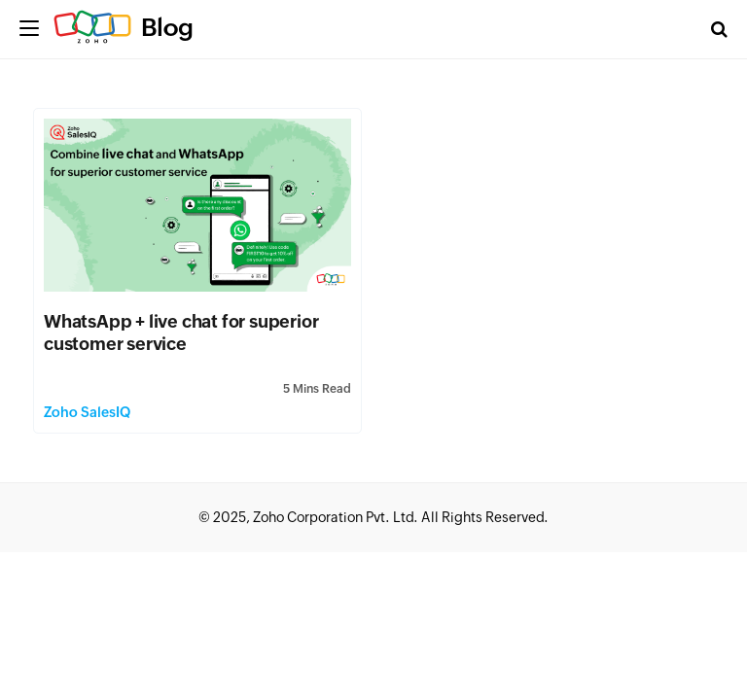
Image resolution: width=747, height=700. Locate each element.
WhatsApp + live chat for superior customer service (181, 332)
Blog (167, 27)
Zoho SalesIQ (87, 412)
